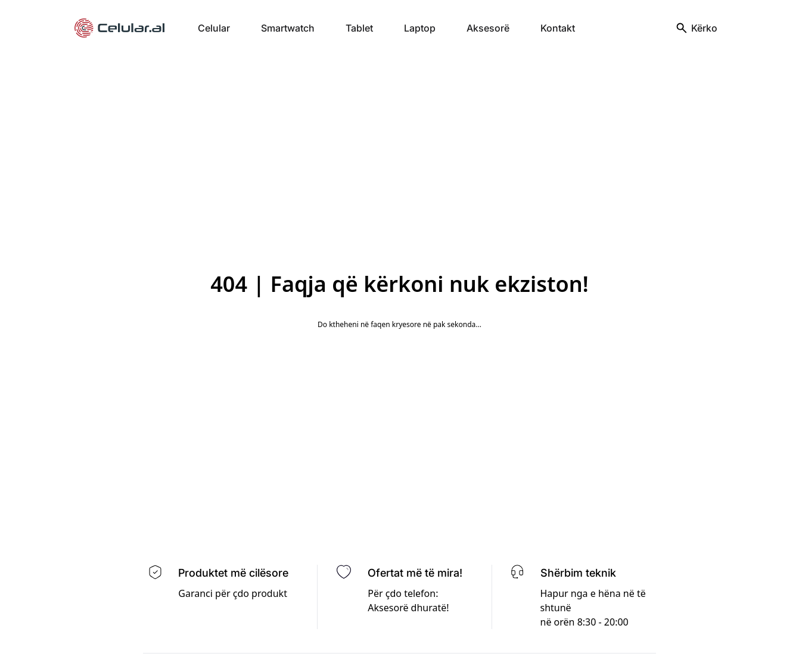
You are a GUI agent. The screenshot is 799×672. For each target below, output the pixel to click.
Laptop (420, 28)
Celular (214, 28)
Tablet (359, 28)
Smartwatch (288, 28)
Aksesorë (488, 28)
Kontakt (558, 28)
